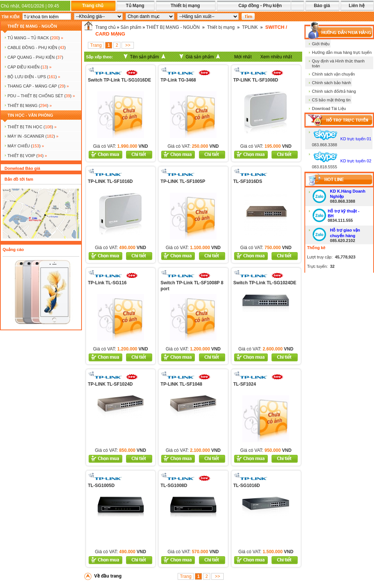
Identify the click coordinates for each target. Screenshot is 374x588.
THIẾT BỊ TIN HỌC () (32, 127)
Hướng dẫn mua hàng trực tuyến (342, 52)
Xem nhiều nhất (276, 57)
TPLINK (250, 27)
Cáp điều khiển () (30, 67)
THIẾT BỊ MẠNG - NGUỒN (32, 26)
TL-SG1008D (174, 486)
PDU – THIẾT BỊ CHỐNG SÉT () (41, 96)
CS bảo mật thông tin (331, 100)
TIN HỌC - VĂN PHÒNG (30, 115)
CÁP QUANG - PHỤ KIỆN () (35, 57)
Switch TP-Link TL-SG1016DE (119, 80)
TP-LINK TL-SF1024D (110, 384)
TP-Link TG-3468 (178, 80)
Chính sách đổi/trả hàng (334, 91)
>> (128, 45)
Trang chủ (93, 6)
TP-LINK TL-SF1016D (110, 181)
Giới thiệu (321, 44)
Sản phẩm (131, 27)
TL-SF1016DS (248, 181)
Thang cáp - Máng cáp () (38, 86)
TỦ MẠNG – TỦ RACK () (35, 38)
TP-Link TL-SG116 (107, 283)
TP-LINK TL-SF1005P (183, 181)
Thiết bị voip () (27, 156)
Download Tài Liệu (329, 108)
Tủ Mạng (135, 6)
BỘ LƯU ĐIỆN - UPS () (34, 77)
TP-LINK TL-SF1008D (256, 80)
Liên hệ (356, 6)
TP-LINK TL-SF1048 (181, 384)
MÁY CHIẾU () (26, 146)
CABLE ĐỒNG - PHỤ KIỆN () (37, 48)
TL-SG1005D (101, 486)
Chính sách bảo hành (331, 83)
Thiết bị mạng (185, 6)
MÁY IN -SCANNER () (33, 136)
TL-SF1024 (245, 384)
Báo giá (322, 6)
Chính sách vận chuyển (333, 74)
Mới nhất (243, 57)
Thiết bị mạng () (30, 105)
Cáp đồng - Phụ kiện (260, 6)
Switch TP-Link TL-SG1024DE (265, 283)
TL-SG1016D (247, 486)
